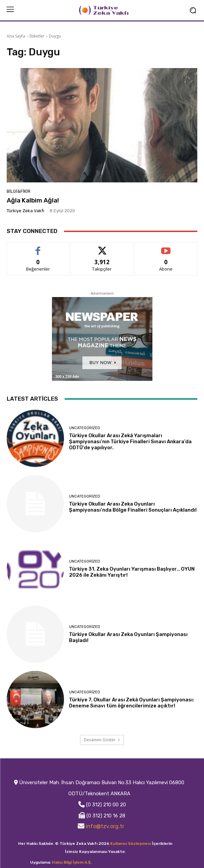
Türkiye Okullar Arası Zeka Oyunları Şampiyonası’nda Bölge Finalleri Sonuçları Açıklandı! (133, 507)
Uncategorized (85, 428)
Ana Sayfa (16, 36)
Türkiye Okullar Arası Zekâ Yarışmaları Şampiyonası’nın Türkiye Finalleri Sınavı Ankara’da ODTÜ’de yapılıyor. (130, 442)
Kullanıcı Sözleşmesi (131, 844)
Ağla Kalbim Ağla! (33, 200)
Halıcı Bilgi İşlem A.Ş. (72, 862)
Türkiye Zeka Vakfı (25, 211)
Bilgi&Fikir (19, 191)
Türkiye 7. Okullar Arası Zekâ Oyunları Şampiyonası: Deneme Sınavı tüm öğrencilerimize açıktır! (131, 703)
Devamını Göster (102, 740)
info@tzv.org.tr (105, 826)
